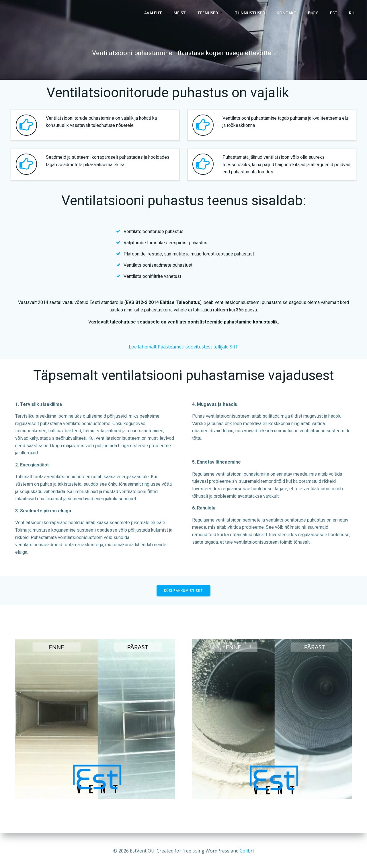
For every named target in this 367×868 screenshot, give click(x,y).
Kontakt (287, 13)
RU (352, 13)
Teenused (210, 13)
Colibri (247, 851)
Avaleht (153, 13)
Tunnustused (250, 13)
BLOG (313, 13)
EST (334, 13)
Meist (180, 13)
